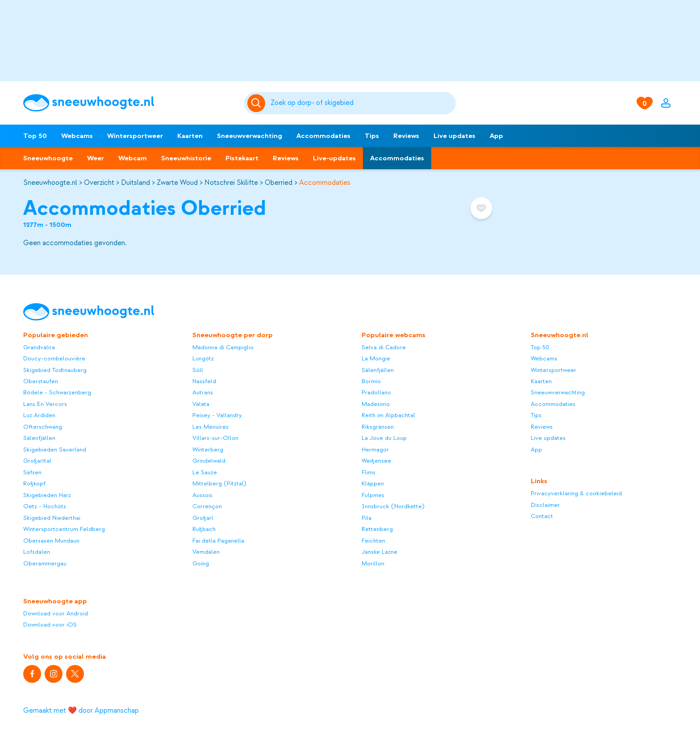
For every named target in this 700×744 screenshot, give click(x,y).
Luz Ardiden (39, 415)
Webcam (133, 158)
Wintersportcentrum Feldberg (64, 529)
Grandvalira (39, 347)
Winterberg (208, 449)
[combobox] (362, 103)
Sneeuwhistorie (186, 158)
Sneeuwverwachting (250, 136)
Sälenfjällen (39, 438)
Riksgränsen (378, 427)
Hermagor (375, 449)
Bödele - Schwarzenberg (57, 392)
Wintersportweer (135, 136)
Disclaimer (545, 505)
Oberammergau (45, 563)
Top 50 (35, 136)
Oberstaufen (41, 381)
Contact (542, 516)
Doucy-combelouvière (54, 358)
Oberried (279, 183)
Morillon (373, 563)
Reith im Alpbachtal (388, 415)
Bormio (371, 381)
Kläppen (373, 483)
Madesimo (376, 404)
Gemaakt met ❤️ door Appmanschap (81, 711)
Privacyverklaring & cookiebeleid (576, 493)
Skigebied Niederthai (52, 518)
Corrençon (207, 506)
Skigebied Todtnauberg (55, 370)
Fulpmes (373, 495)
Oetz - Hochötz (45, 506)
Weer (96, 158)
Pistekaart (242, 158)
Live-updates (334, 158)
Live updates (454, 136)
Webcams (77, 136)
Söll (198, 370)
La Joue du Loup (384, 438)
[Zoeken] (362, 103)
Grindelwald (209, 461)
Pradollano (376, 392)
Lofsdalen (37, 552)
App (496, 136)
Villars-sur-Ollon (215, 438)
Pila (367, 518)
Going (201, 563)
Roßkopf (34, 483)
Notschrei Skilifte (231, 183)
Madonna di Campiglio (223, 347)
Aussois (202, 495)
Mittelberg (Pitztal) (219, 483)
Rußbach (204, 529)
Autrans (203, 392)
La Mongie (376, 358)
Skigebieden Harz (47, 495)
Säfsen (32, 472)
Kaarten (190, 136)
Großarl (203, 518)
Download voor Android (56, 613)
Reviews (406, 136)
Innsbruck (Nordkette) (393, 506)
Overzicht (99, 183)
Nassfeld (204, 381)
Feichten (373, 541)
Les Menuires (210, 427)
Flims (369, 472)
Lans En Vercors (45, 404)
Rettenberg (377, 529)
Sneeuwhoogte (48, 158)
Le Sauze (205, 472)
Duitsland (135, 183)
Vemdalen (206, 552)
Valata (201, 404)
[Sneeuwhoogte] (129, 103)
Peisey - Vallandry (217, 415)
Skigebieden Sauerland (55, 449)
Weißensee (376, 461)
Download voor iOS (50, 625)
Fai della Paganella (218, 541)
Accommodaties (323, 136)
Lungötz (203, 358)
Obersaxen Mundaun (51, 541)
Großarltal (37, 461)
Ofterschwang (43, 427)
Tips (372, 136)
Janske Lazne (379, 552)
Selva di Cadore (384, 347)
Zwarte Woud (177, 183)
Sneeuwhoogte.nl (50, 183)
